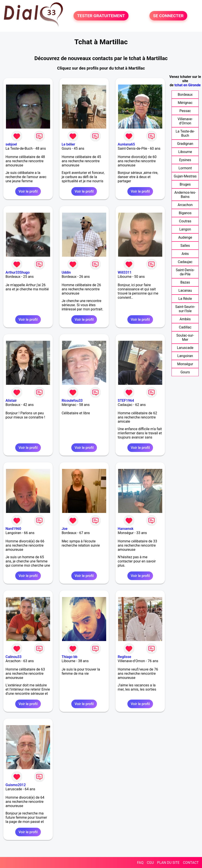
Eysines (185, 160)
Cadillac (185, 327)
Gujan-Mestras (185, 176)
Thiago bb (69, 657)
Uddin (66, 272)
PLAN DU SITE (168, 863)
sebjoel (11, 144)
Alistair (11, 401)
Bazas (185, 282)
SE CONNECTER (168, 16)
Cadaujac (185, 262)
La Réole (185, 299)
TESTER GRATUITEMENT (101, 16)
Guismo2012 (16, 785)
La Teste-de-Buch (185, 133)
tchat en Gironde (188, 85)
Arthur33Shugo (18, 272)
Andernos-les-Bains (185, 195)
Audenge (185, 237)
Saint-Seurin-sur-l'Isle (185, 309)
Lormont (185, 168)
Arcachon (185, 205)
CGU (150, 863)
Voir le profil (28, 191)
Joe (65, 529)
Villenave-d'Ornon (185, 121)
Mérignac (185, 103)
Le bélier (68, 144)
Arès (185, 254)
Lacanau (185, 290)
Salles (185, 246)
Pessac (185, 111)
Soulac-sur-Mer (185, 337)
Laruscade (185, 348)
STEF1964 (126, 401)
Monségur (185, 364)
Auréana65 (126, 144)
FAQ (140, 863)
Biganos (185, 213)
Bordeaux (185, 95)
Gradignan (185, 144)
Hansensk (126, 529)
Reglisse (124, 657)
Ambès (185, 319)
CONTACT (191, 863)
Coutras (185, 221)
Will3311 (125, 272)
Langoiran (185, 356)
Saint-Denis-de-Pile (185, 272)
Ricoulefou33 (72, 401)
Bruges (185, 184)
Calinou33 (13, 657)
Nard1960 (13, 529)
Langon (185, 229)
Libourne (185, 152)
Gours (185, 372)
